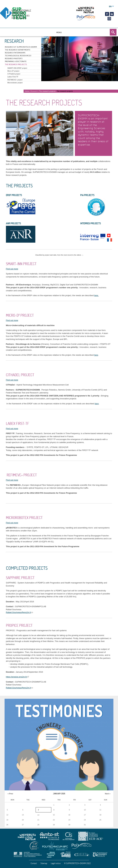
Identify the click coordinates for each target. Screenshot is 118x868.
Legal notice (56, 863)
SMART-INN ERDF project (17, 68)
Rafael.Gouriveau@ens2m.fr (18, 612)
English (110, 7)
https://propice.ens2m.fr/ (17, 677)
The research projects (16, 64)
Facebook (107, 14)
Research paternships (15, 53)
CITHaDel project (14, 74)
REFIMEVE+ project (15, 80)
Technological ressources (18, 56)
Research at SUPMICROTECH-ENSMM (21, 47)
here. (96, 295)
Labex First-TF (13, 77)
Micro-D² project (13, 71)
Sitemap (44, 863)
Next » (108, 794)
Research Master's (14, 58)
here (96, 355)
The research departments (18, 50)
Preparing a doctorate (16, 61)
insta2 (109, 19)
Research (34, 91)
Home (27, 91)
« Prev (10, 794)
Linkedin (112, 14)
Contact (34, 863)
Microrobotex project (15, 83)
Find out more (12, 269)
